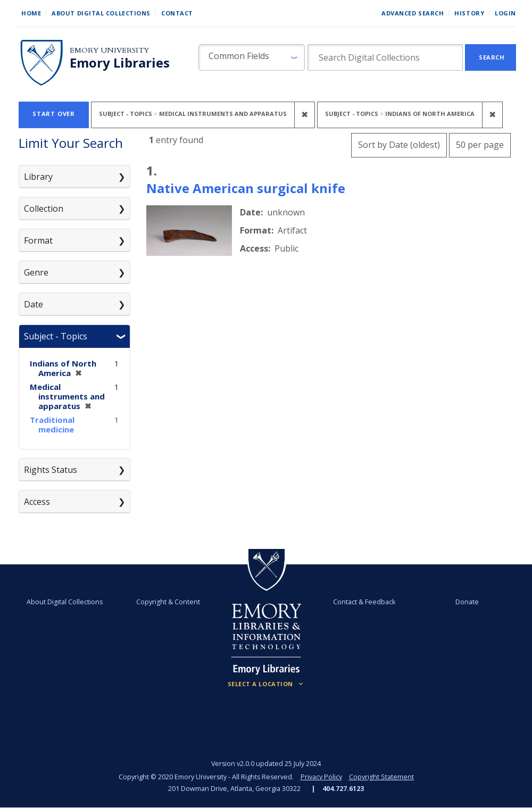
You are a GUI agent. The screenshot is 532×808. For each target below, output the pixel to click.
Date (34, 304)
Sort (399, 145)
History (469, 13)
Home (31, 13)
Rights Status (51, 470)
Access (37, 502)
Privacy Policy (321, 777)
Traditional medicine (52, 424)
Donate (467, 602)
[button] (252, 57)
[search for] (385, 57)
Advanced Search (413, 13)
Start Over (54, 114)
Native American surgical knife (246, 188)
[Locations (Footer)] (266, 684)
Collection (44, 209)
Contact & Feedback (364, 602)
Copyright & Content (168, 602)
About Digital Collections (101, 13)
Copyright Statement (381, 777)
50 (480, 143)
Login (505, 13)
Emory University (109, 50)
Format (38, 240)
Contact (177, 13)
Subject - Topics (56, 336)
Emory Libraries (120, 63)
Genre (36, 272)
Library (38, 177)
